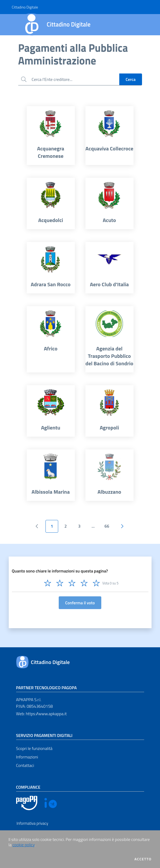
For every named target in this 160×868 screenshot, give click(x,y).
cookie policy (24, 845)
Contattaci (25, 765)
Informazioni (27, 757)
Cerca (131, 79)
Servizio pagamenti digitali (44, 735)
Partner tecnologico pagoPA (47, 688)
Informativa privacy (33, 823)
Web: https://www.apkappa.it (42, 714)
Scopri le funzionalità (34, 748)
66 (107, 526)
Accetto (143, 859)
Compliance (28, 787)
